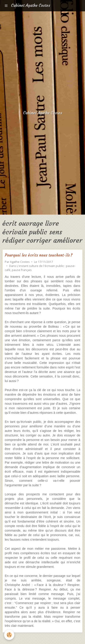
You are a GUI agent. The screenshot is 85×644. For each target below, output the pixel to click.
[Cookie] (9, 635)
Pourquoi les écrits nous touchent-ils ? (39, 255)
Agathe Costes (20, 262)
